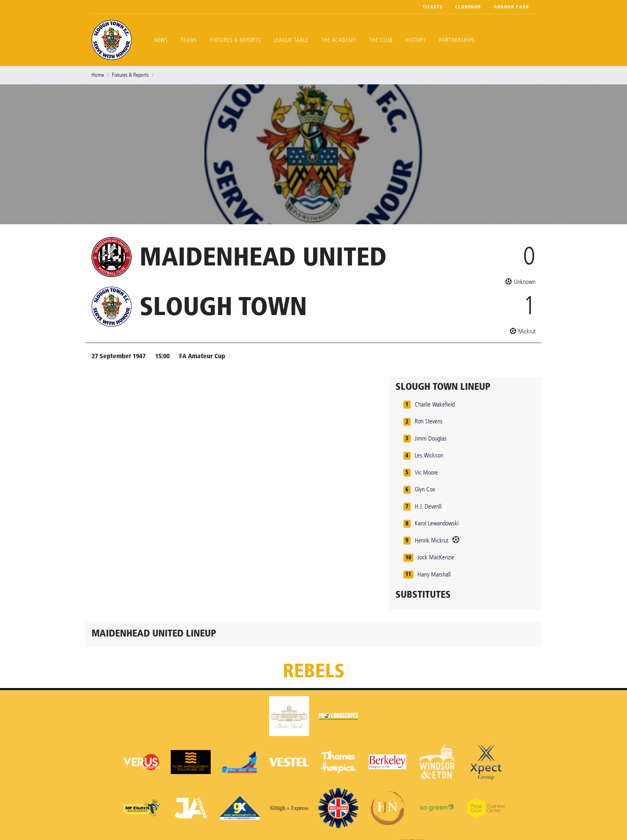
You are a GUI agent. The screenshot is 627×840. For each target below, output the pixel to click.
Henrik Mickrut (431, 540)
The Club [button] (381, 40)
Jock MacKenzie (436, 557)
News (161, 40)
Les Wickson (429, 455)
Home (98, 75)
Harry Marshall (434, 574)
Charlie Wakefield (435, 404)
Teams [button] (189, 40)
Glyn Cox (425, 489)
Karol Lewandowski (437, 523)
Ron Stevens (429, 421)
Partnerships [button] (457, 40)
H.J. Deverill (428, 506)
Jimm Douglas (431, 438)
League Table (291, 40)
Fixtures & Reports (235, 40)
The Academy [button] (339, 40)
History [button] (416, 40)
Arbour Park (511, 7)
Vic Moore (426, 472)
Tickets (432, 7)
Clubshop (468, 7)
